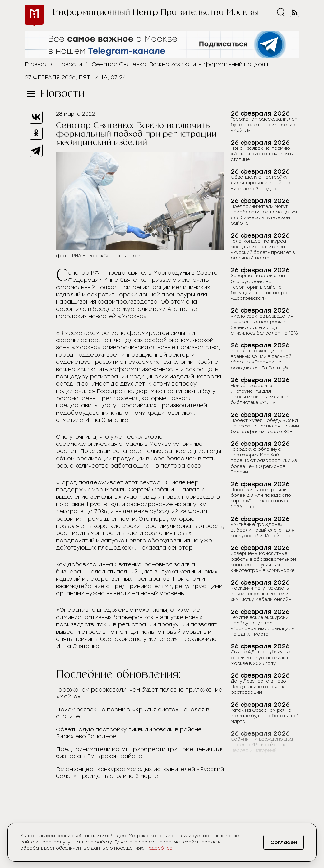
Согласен (284, 842)
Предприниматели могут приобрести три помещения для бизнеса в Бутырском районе (140, 753)
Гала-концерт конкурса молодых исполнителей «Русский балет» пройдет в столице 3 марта (140, 773)
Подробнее (159, 848)
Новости (70, 64)
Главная (36, 64)
